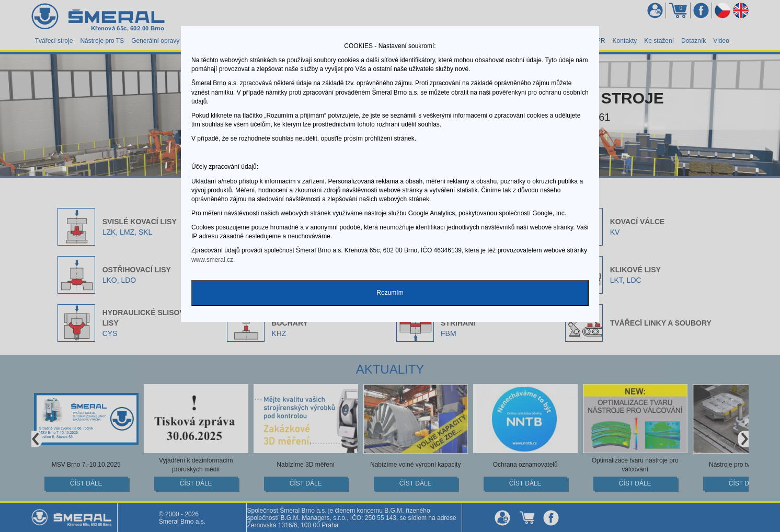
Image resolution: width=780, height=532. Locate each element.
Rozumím (390, 293)
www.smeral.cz (212, 260)
